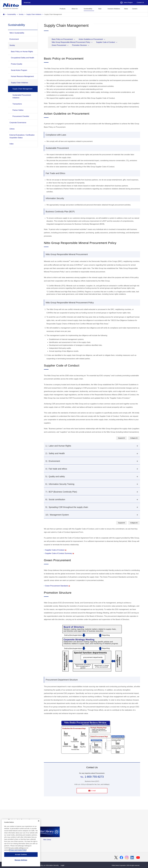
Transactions (17, 104)
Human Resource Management (22, 76)
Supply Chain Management (53, 14)
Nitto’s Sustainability (17, 33)
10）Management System (57, 515)
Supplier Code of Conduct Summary (60, 553)
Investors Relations (114, 9)
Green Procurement (59, 45)
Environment (14, 39)
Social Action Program (19, 70)
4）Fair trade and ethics (56, 469)
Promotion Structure (79, 45)
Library (12, 129)
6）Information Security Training (60, 484)
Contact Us (140, 2)
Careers (135, 9)
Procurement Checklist (21, 116)
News (126, 9)
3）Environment (53, 461)
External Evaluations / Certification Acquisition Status (22, 136)
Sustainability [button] (88, 9)
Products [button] (63, 9)
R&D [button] (100, 9)
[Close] (39, 830)
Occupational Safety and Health (23, 58)
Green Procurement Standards (58, 586)
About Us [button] (75, 9)
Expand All (121, 438)
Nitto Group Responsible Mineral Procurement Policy (71, 42)
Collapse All (134, 438)
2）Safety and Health (55, 453)
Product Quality (17, 64)
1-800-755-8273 (94, 777)
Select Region (127, 2)
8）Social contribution (55, 499)
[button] (143, 8)
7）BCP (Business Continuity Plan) (61, 492)
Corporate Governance (18, 123)
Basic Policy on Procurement (62, 39)
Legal (62, 865)
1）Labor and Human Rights (58, 446)
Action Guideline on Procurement (91, 39)
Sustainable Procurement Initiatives (22, 96)
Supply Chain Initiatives (34, 14)
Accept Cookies (21, 863)
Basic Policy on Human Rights (22, 52)
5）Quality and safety (55, 476)
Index (12, 144)
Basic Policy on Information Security (47, 865)
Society (21, 14)
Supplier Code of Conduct (106, 42)
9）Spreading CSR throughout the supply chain (67, 507)
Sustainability (12, 14)
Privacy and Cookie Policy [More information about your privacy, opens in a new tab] (18, 859)
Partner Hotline (18, 110)
